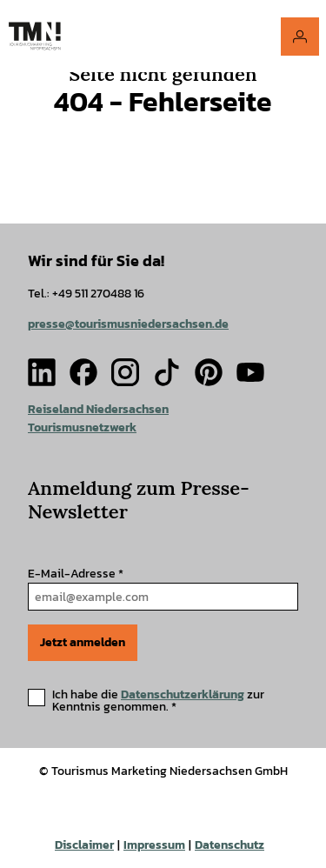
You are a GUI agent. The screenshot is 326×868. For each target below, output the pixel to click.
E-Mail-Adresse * (76, 574)
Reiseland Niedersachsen (98, 409)
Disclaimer (84, 845)
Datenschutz (230, 845)
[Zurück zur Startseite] (35, 36)
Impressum (154, 845)
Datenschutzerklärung (183, 694)
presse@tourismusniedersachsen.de (128, 323)
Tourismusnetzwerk (82, 427)
